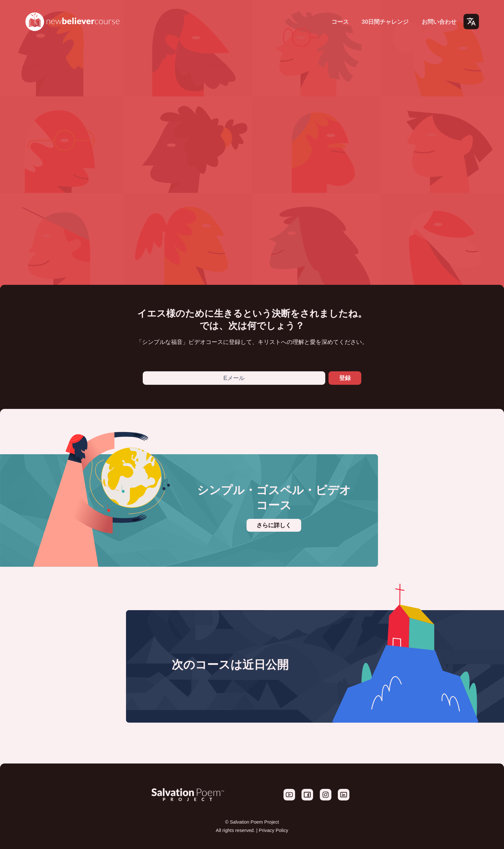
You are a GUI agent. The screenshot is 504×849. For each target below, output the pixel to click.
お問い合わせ (439, 22)
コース (340, 22)
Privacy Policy (274, 830)
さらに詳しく (274, 525)
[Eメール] (234, 378)
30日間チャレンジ (385, 22)
